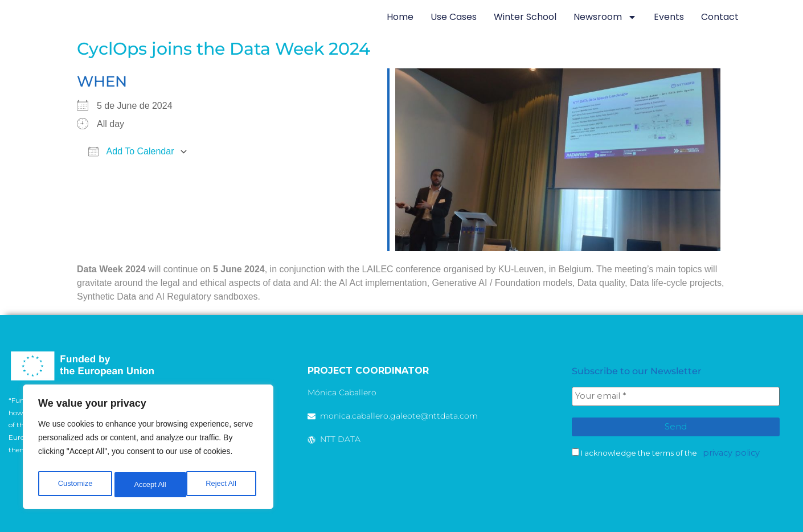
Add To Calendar (131, 152)
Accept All (223, 485)
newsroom (605, 17)
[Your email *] (676, 396)
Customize (75, 485)
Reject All (149, 485)
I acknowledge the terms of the (663, 450)
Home (400, 17)
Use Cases (454, 17)
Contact (720, 17)
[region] (148, 449)
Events (669, 17)
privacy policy (727, 450)
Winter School (525, 17)
